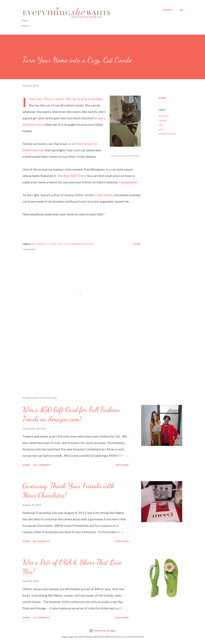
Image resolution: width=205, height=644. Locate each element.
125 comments (42, 465)
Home (25, 26)
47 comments (41, 617)
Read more (122, 465)
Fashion (83, 26)
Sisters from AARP (106, 26)
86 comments (41, 541)
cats (160, 125)
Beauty (66, 26)
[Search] (168, 10)
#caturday (164, 116)
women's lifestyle (167, 134)
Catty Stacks (104, 195)
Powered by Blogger (103, 631)
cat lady (162, 120)
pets (161, 129)
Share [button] (162, 98)
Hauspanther (128, 182)
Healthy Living (45, 26)
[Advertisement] (77, 356)
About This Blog (134, 26)
